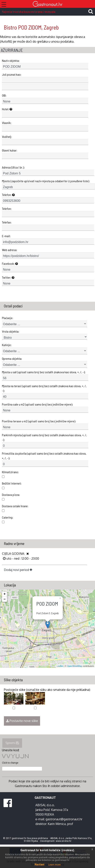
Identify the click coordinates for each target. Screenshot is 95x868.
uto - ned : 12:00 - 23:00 (22, 558)
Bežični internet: (12, 483)
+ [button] (5, 594)
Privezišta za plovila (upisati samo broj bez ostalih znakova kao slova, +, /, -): (44, 456)
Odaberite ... (12, 324)
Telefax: (7, 222)
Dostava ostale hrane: (15, 506)
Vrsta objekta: (11, 331)
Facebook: (10, 263)
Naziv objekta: (11, 61)
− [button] (5, 599)
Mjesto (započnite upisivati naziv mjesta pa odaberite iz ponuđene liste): (46, 181)
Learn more (54, 865)
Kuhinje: (7, 345)
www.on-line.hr (64, 841)
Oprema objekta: (12, 359)
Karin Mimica (57, 824)
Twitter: (8, 277)
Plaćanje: (8, 318)
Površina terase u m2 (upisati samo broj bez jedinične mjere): (39, 421)
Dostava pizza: (11, 495)
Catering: (8, 517)
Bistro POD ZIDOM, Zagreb (31, 27)
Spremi (12, 743)
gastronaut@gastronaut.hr (64, 819)
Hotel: (7, 109)
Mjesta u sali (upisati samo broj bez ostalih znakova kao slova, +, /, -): (44, 372)
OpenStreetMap (75, 666)
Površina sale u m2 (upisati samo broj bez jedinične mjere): (37, 404)
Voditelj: (7, 137)
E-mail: (6, 236)
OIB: (4, 95)
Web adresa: (10, 250)
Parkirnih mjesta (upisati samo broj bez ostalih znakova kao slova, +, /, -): (44, 437)
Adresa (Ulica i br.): (13, 167)
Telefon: (8, 195)
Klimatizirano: (10, 472)
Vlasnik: (7, 123)
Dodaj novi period (18, 570)
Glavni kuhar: (10, 150)
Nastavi (39, 864)
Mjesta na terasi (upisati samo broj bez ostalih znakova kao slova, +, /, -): (44, 388)
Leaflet (60, 666)
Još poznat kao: (12, 74)
